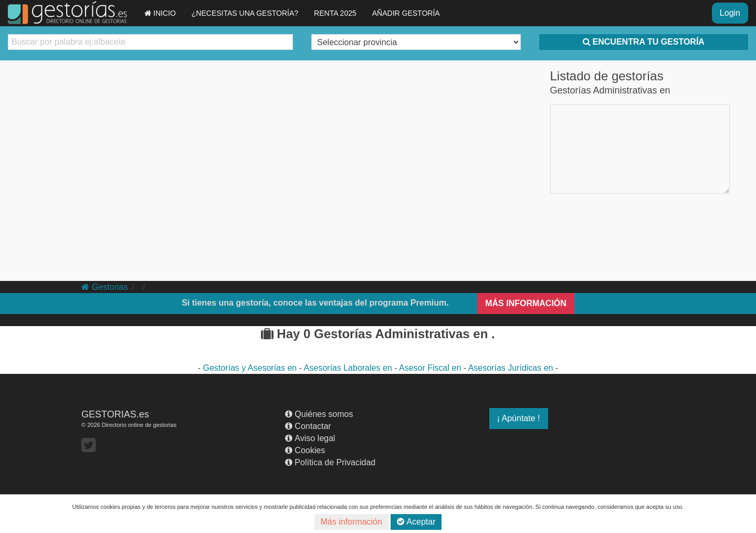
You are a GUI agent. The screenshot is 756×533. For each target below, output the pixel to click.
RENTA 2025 (335, 13)
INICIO (160, 13)
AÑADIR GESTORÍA (406, 13)
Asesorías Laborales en (349, 368)
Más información (351, 522)
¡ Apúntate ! (519, 418)
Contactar (308, 426)
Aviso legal (310, 438)
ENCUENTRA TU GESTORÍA (644, 42)
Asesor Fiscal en (431, 368)
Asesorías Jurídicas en (512, 368)
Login (730, 13)
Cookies (305, 450)
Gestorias (104, 287)
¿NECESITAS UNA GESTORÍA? (245, 13)
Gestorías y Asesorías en (251, 368)
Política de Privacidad (330, 462)
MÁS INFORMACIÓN (526, 303)
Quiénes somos (319, 414)
